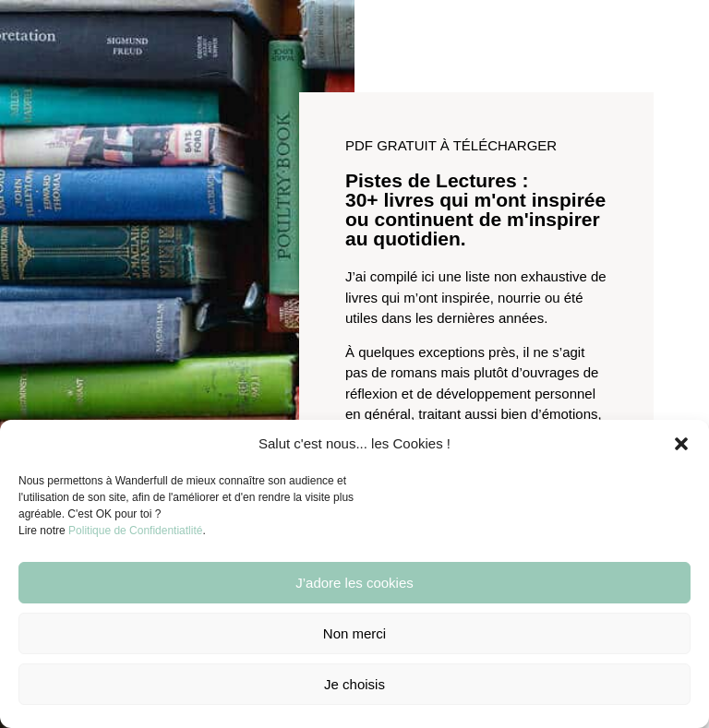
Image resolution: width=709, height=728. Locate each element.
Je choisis (354, 684)
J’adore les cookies (354, 583)
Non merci (354, 633)
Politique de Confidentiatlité (135, 531)
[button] (681, 444)
